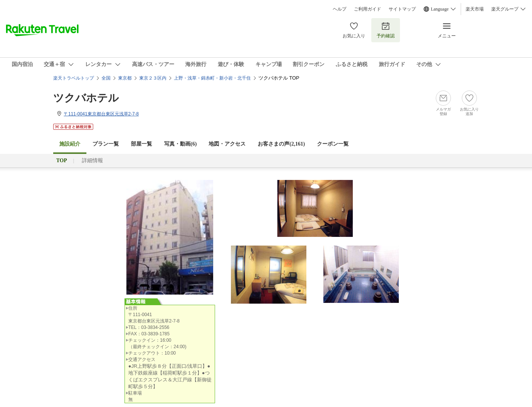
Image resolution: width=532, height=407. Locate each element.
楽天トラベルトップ (74, 78)
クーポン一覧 (333, 144)
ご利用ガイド (367, 9)
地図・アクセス (227, 144)
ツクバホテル (86, 98)
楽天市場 (475, 9)
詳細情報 (92, 160)
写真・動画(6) (180, 144)
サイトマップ (402, 9)
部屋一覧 (141, 144)
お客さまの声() (281, 144)
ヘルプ (340, 9)
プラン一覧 (106, 144)
